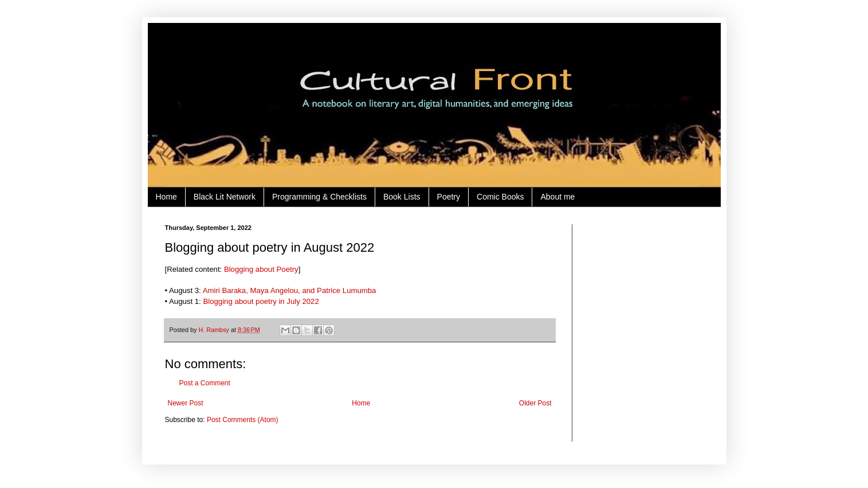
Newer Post (186, 403)
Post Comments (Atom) (243, 420)
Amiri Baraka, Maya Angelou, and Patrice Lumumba (290, 290)
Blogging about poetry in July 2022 (261, 301)
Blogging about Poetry (261, 269)
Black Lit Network (225, 197)
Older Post (535, 403)
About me (557, 197)
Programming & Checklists (319, 197)
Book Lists (402, 197)
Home (166, 197)
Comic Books (500, 197)
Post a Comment (205, 383)
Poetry (449, 197)
